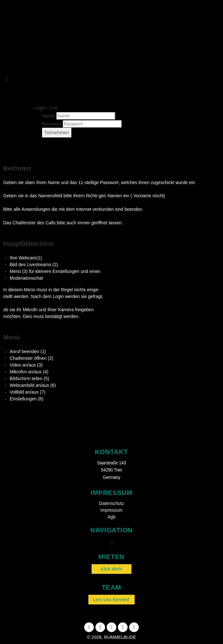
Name (48, 116)
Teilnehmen (57, 132)
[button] (7, 79)
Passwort (52, 124)
